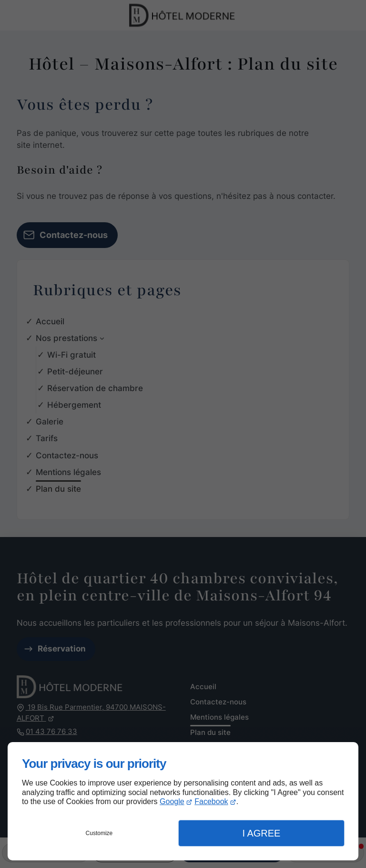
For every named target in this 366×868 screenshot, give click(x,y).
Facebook (211, 801)
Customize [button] (99, 833)
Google (172, 801)
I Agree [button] (261, 833)
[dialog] (183, 801)
